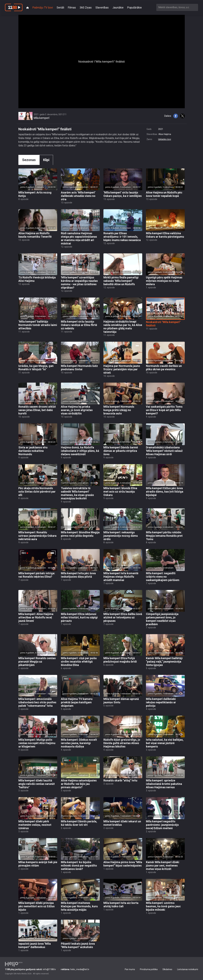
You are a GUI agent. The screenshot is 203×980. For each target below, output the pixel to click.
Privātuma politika (149, 969)
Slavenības (102, 7)
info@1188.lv (30, 969)
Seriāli (60, 7)
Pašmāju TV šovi (43, 7)
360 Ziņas (86, 7)
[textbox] (177, 7)
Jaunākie (118, 7)
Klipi (46, 160)
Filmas (72, 7)
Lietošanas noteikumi (188, 969)
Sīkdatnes (167, 969)
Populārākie (135, 7)
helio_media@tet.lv (75, 969)
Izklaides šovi (165, 139)
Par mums (130, 969)
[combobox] (177, 7)
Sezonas (29, 160)
